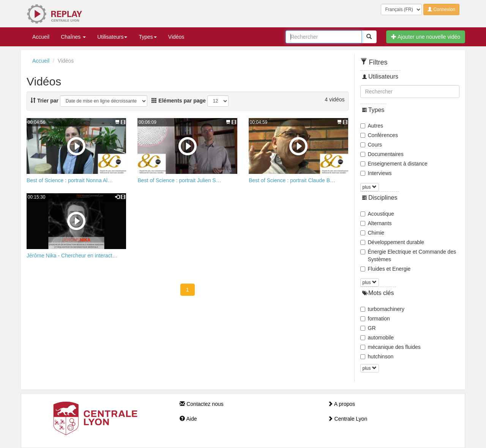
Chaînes (73, 37)
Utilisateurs (112, 37)
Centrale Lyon (348, 419)
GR (368, 328)
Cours (371, 145)
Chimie (372, 233)
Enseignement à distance (394, 164)
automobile (377, 338)
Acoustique (377, 214)
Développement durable (392, 242)
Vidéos (176, 37)
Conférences (379, 135)
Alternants (376, 223)
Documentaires (382, 154)
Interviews (376, 173)
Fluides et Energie (386, 269)
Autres (372, 126)
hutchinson (377, 357)
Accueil (41, 37)
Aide (188, 419)
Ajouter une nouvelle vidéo (426, 37)
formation (375, 319)
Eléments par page (178, 101)
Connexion (441, 9)
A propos (341, 404)
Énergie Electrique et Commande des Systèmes (408, 256)
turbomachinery (383, 309)
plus (370, 187)
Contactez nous (201, 404)
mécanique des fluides (391, 347)
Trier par (44, 101)
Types (148, 37)
